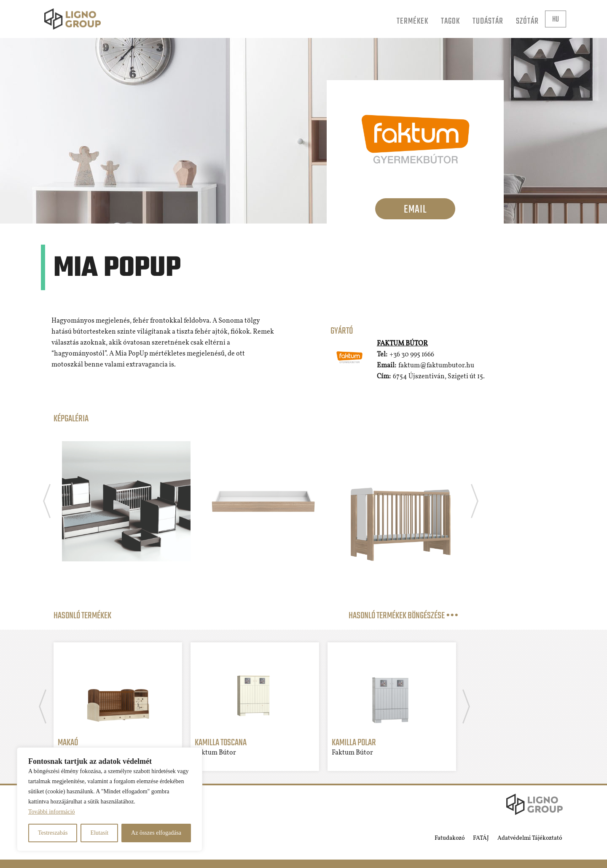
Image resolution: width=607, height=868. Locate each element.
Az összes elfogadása (156, 833)
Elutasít (99, 833)
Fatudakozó (450, 838)
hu (556, 20)
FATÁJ (481, 838)
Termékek (412, 21)
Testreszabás (53, 833)
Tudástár (488, 21)
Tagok (450, 21)
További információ (52, 812)
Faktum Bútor (402, 344)
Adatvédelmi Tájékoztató (530, 838)
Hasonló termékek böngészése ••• (404, 616)
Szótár (527, 21)
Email (415, 210)
